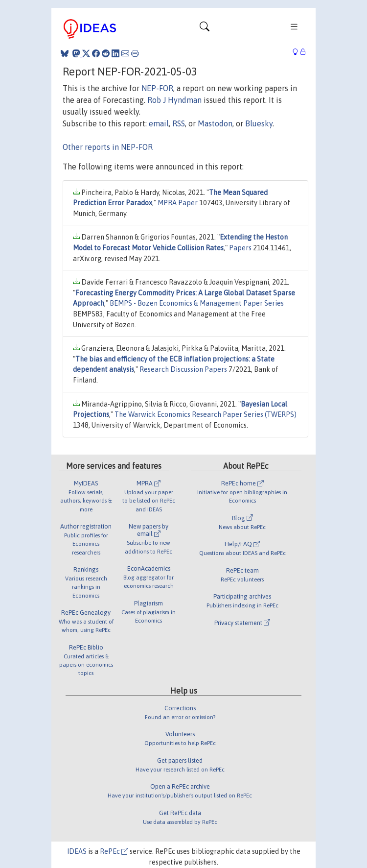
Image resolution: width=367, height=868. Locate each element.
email (159, 123)
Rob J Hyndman (174, 100)
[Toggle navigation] (205, 29)
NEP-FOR (157, 88)
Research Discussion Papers (183, 369)
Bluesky (259, 123)
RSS (179, 123)
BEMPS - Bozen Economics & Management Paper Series (197, 303)
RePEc (114, 851)
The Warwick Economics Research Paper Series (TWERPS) (206, 414)
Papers (240, 248)
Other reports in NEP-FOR (108, 147)
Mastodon (215, 123)
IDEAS (77, 851)
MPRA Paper (178, 203)
